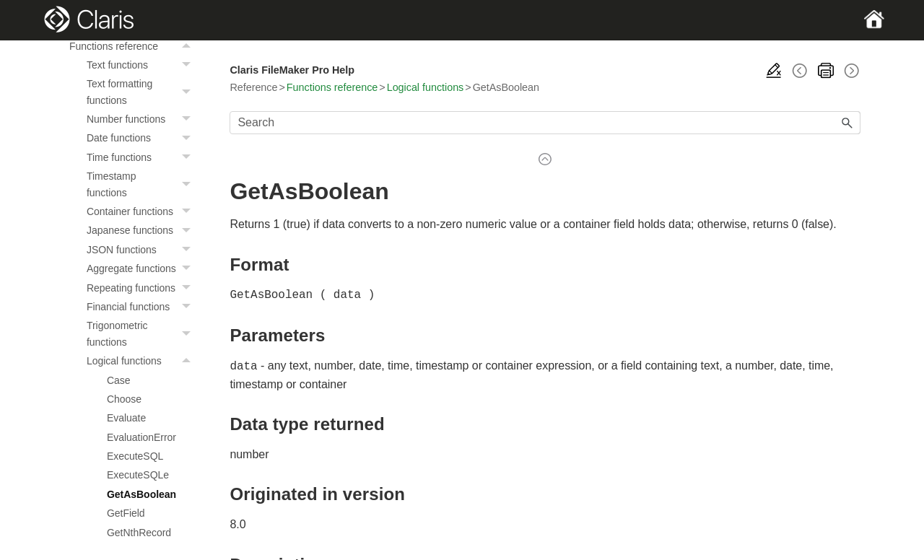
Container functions (142, 211)
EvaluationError (141, 437)
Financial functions (142, 307)
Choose (124, 399)
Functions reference (134, 46)
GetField (126, 513)
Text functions (142, 65)
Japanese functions (142, 230)
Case (119, 380)
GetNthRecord (139, 533)
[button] (188, 46)
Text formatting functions (142, 92)
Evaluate (126, 418)
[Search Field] (545, 123)
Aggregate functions (142, 268)
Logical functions (142, 361)
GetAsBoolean (141, 494)
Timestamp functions (142, 184)
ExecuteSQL (135, 456)
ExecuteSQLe (138, 475)
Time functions (142, 157)
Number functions (142, 119)
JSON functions (142, 250)
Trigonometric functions (142, 334)
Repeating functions (142, 288)
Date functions (142, 138)
